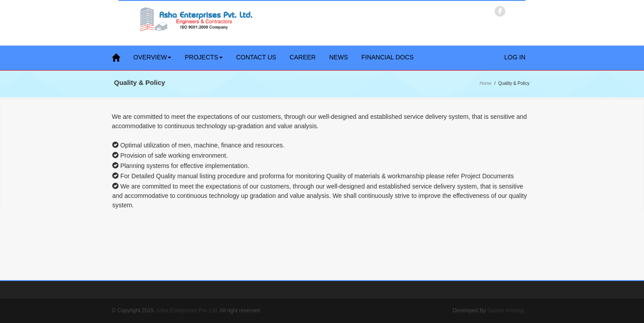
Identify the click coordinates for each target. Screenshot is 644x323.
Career (303, 57)
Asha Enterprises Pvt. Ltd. (188, 310)
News (339, 57)
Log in (515, 57)
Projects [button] (204, 57)
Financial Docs (388, 57)
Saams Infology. (506, 310)
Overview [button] (152, 57)
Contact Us (256, 57)
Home (486, 83)
